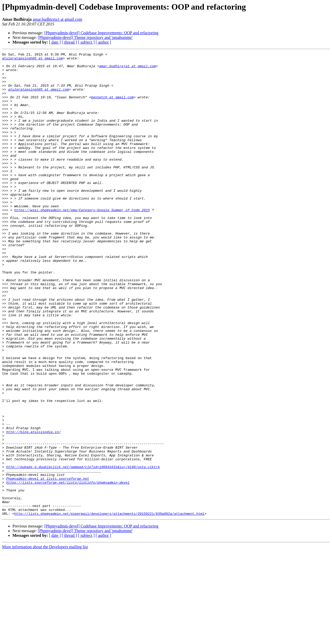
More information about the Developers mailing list (45, 639)
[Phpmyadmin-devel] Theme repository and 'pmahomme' (85, 37)
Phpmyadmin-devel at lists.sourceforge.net (48, 564)
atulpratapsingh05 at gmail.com (32, 60)
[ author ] (103, 42)
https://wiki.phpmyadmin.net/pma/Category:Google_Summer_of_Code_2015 (82, 242)
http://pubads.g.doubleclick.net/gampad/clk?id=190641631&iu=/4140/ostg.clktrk (83, 550)
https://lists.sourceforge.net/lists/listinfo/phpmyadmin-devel (68, 569)
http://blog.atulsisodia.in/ (34, 508)
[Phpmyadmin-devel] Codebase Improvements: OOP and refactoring (101, 33)
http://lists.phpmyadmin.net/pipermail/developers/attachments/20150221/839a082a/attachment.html (109, 606)
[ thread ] (69, 42)
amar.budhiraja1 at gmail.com (57, 19)
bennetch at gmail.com (112, 106)
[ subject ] (86, 42)
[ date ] (55, 42)
